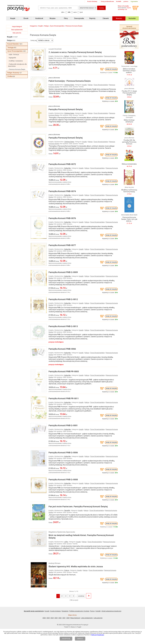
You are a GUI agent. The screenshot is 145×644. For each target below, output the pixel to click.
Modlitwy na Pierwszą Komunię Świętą (129, 191)
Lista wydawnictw (87, 618)
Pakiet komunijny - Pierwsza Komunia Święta (70, 81)
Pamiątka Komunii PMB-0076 (62, 218)
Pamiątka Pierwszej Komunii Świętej (66, 109)
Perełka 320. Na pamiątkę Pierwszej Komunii (129, 142)
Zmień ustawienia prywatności (111, 611)
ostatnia (81, 596)
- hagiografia (12, 58)
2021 (64, 618)
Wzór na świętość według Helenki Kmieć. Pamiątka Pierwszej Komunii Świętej (81, 536)
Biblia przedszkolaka (129, 164)
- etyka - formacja (14, 54)
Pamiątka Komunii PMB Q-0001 (63, 425)
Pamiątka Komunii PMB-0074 (62, 191)
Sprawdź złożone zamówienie (129, 27)
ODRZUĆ (80, 639)
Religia (9, 40)
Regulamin (65, 611)
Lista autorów (98, 618)
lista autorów (17, 33)
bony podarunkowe (107, 1)
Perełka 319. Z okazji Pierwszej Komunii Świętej (129, 93)
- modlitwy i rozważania (15, 61)
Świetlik (67, 510)
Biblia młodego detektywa (129, 121)
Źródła (10, 76)
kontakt (119, 1)
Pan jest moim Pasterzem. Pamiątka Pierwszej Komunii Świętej (78, 507)
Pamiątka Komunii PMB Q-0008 (63, 480)
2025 (48, 618)
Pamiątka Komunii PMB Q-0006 (63, 453)
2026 (44, 618)
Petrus (67, 570)
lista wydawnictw (17, 30)
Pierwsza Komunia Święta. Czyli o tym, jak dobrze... (129, 219)
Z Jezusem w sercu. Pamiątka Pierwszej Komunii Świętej (75, 52)
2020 (68, 618)
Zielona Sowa (69, 85)
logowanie (134, 1)
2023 (56, 618)
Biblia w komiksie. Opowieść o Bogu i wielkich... (129, 71)
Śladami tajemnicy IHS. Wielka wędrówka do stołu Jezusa (76, 566)
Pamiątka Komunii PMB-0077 (62, 245)
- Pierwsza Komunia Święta (17, 69)
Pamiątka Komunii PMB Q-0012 (63, 299)
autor (75, 12)
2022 (60, 618)
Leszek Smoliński (55, 49)
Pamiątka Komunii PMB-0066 (62, 349)
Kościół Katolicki (13, 44)
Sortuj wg (34, 40)
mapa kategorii (17, 26)
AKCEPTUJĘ (66, 639)
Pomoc (92, 611)
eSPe (66, 542)
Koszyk (47, 611)
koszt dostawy (92, 1)
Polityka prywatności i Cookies (79, 611)
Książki (10, 37)
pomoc (126, 1)
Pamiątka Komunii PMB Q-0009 (63, 272)
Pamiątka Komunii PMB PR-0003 (64, 371)
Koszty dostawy (56, 611)
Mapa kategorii (75, 618)
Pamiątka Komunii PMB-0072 (62, 164)
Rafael (67, 56)
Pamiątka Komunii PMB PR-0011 (64, 398)
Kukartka (68, 168)
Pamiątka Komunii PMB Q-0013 (63, 326)
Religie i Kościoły (13, 73)
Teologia (10, 48)
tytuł (81, 12)
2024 (52, 618)
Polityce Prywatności (98, 635)
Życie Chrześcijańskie (15, 51)
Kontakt (98, 611)
